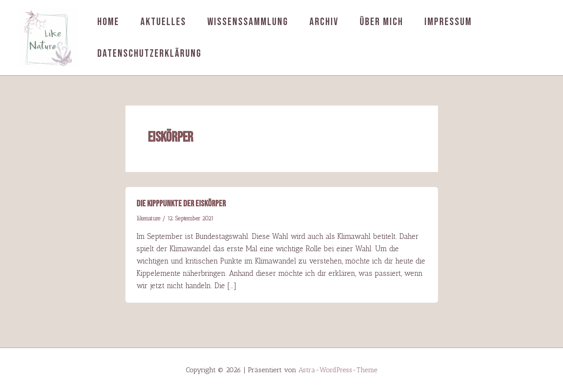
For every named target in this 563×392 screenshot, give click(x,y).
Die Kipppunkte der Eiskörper (181, 204)
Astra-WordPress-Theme (338, 370)
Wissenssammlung (248, 22)
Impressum (448, 22)
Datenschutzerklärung (149, 53)
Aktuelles (163, 22)
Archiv (324, 22)
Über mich (381, 22)
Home (108, 22)
